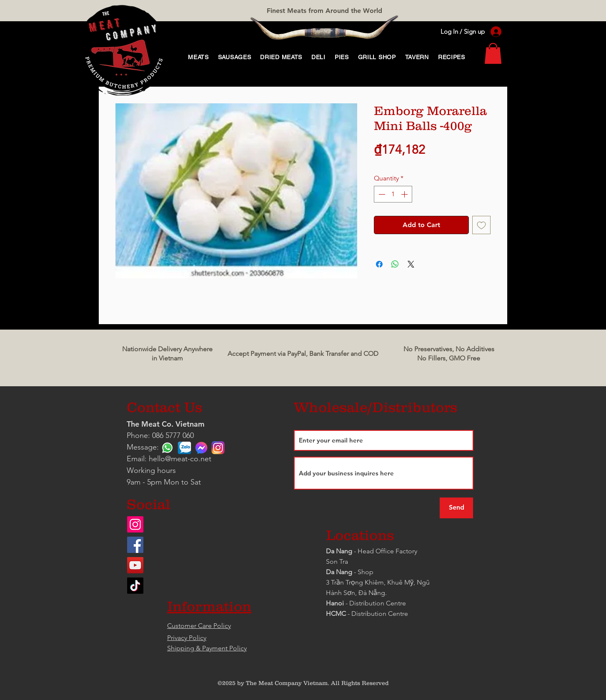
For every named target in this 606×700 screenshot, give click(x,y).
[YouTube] (135, 565)
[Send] (456, 508)
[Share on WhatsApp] (395, 264)
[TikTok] (135, 586)
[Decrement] (381, 194)
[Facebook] (135, 545)
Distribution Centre (380, 614)
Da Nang (340, 551)
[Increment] (405, 194)
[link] (493, 53)
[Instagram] (135, 524)
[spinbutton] (393, 194)
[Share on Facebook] (379, 264)
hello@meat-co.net (180, 459)
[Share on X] (411, 264)
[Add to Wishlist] (481, 225)
